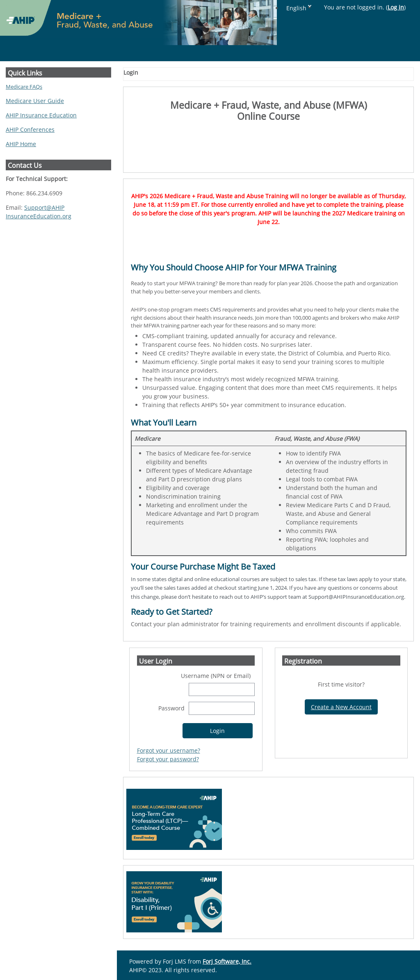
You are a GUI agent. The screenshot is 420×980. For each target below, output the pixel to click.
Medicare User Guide (35, 101)
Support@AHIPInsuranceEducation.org (39, 212)
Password (171, 708)
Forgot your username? (169, 750)
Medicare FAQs (24, 87)
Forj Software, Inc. (227, 961)
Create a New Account (341, 707)
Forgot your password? (168, 759)
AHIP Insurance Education (41, 115)
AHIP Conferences (30, 129)
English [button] (296, 8)
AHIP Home (21, 144)
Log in (396, 7)
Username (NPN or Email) (216, 676)
